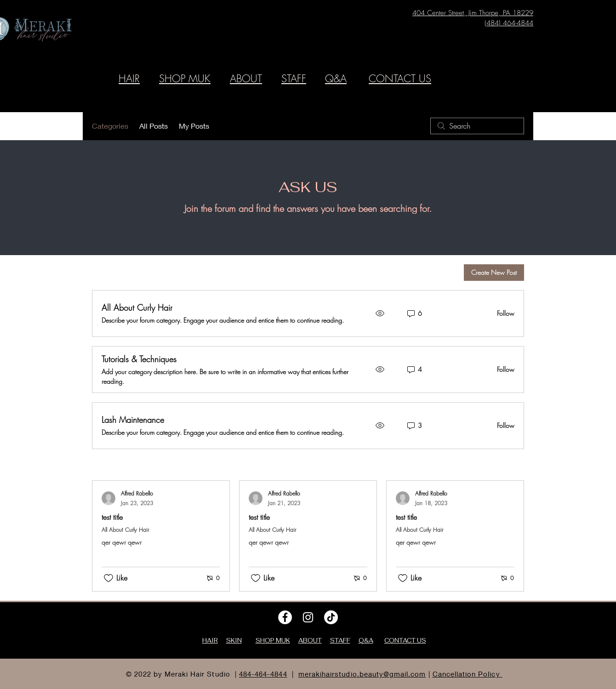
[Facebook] (285, 617)
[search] (477, 126)
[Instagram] (308, 617)
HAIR (129, 79)
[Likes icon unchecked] (108, 578)
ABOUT (246, 79)
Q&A (336, 79)
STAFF (294, 79)
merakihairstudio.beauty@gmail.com (362, 674)
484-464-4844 (263, 674)
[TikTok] (331, 617)
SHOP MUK (185, 79)
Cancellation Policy (468, 674)
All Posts (154, 126)
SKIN (234, 641)
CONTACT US (400, 79)
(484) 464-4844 (509, 23)
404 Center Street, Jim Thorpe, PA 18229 (473, 13)
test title (112, 517)
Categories (110, 126)
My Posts (194, 126)
